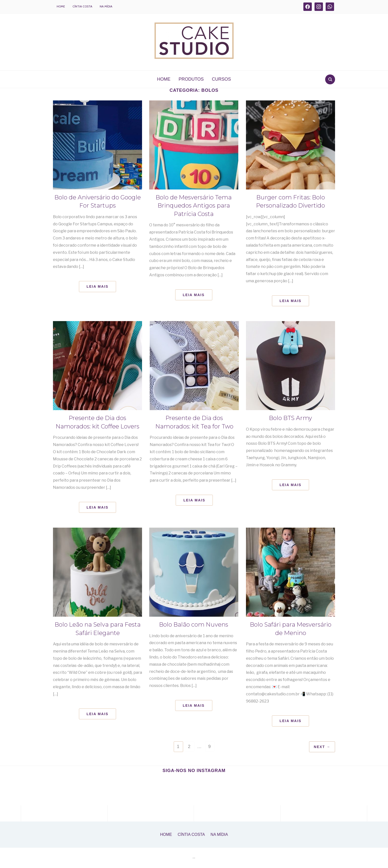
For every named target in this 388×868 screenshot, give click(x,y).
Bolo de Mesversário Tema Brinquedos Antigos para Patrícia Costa (194, 206)
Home (61, 6)
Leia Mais (97, 286)
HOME (164, 79)
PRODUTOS (191, 79)
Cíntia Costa (82, 6)
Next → (322, 747)
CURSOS (221, 79)
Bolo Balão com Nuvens (194, 624)
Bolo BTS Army (291, 418)
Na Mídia (106, 6)
